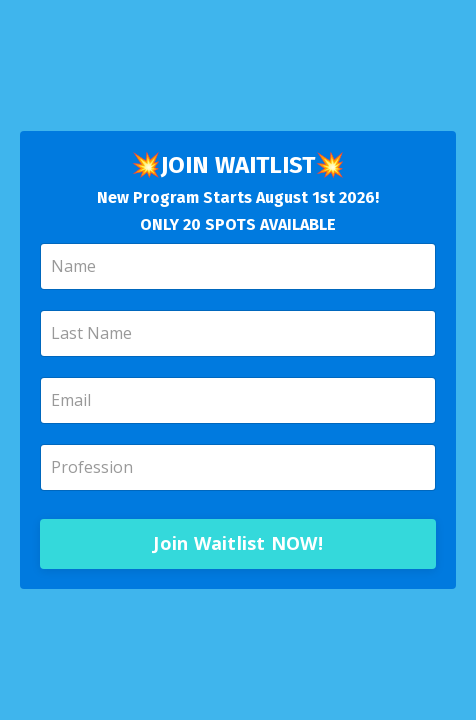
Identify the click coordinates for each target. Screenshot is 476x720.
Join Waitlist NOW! (238, 543)
